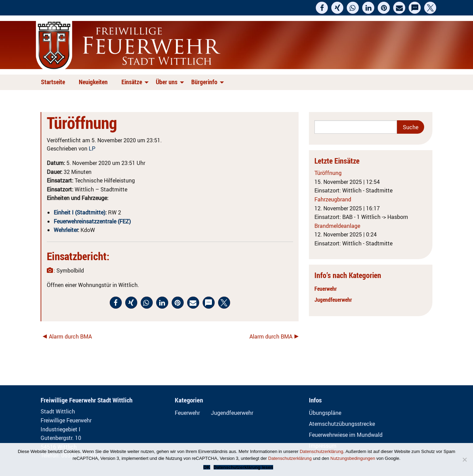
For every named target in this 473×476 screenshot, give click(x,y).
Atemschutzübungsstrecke (342, 424)
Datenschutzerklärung (321, 451)
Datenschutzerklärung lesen (243, 467)
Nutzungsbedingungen (353, 458)
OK (207, 467)
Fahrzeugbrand (333, 199)
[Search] (356, 127)
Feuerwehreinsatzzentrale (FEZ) (92, 221)
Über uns (167, 82)
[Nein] (464, 460)
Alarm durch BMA (70, 336)
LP (92, 148)
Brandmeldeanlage (337, 226)
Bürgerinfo (204, 82)
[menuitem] (54, 82)
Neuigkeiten (93, 82)
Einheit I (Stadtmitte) (79, 212)
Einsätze (132, 82)
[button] (322, 8)
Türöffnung (328, 173)
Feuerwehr (326, 289)
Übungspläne (325, 413)
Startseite (53, 82)
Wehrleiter (66, 230)
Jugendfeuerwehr (333, 300)
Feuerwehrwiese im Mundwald (346, 435)
